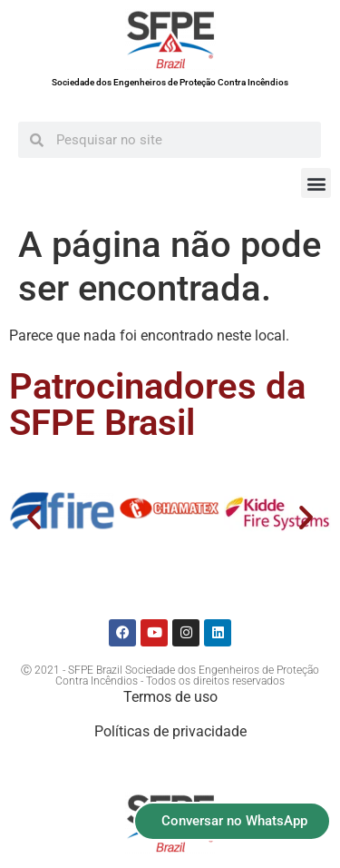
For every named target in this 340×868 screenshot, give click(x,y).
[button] (316, 183)
